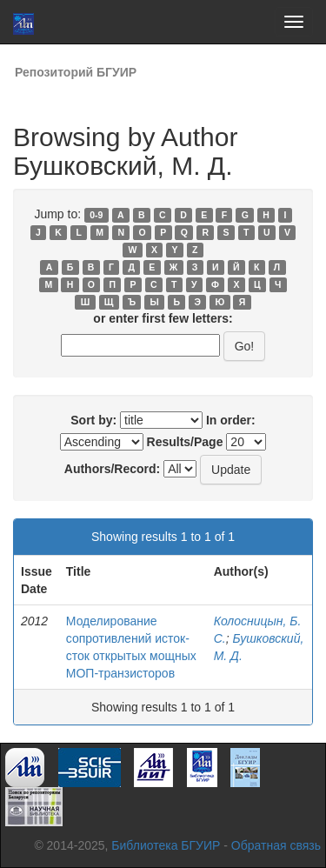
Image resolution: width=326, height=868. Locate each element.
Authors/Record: (112, 469)
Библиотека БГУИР (166, 845)
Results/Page (185, 442)
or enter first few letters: (163, 318)
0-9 (96, 215)
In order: (231, 420)
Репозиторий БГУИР (76, 72)
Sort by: (93, 420)
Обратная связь (276, 845)
